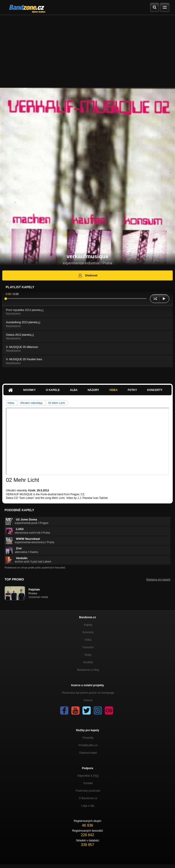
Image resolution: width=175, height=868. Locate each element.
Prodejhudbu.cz (88, 745)
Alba (74, 390)
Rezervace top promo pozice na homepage (88, 693)
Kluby (88, 655)
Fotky (132, 390)
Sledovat (88, 275)
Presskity (88, 738)
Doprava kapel (88, 753)
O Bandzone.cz (88, 798)
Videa (113, 390)
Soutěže (88, 662)
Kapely (88, 625)
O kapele (53, 390)
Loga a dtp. (88, 806)
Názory (93, 390)
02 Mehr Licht (57, 403)
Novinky (30, 390)
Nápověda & (88, 776)
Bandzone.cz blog (88, 670)
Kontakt (88, 783)
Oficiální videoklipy (31, 403)
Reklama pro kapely (158, 580)
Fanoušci (88, 647)
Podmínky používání (88, 791)
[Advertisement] (87, 49)
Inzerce (88, 700)
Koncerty (155, 390)
